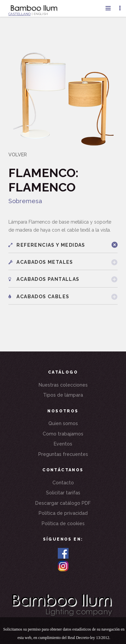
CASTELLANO (19, 14)
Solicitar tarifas (63, 493)
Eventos (63, 444)
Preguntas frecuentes (63, 454)
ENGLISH (41, 14)
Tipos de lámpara (63, 395)
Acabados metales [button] (41, 262)
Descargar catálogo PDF (63, 503)
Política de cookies (63, 524)
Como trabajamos (63, 434)
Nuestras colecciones (63, 385)
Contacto (63, 483)
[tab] (63, 245)
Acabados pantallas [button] (44, 279)
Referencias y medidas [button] (47, 245)
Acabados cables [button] (39, 297)
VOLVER (18, 155)
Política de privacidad (63, 513)
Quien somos (63, 423)
